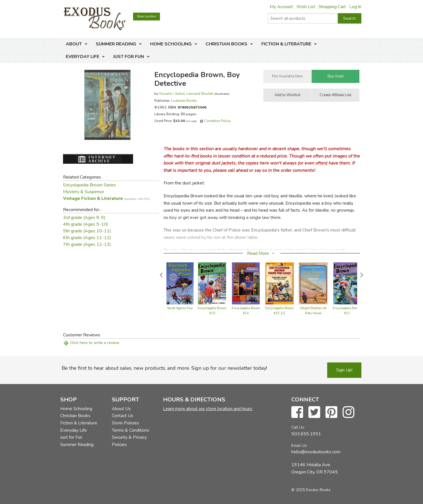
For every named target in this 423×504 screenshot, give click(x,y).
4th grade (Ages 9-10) (86, 224)
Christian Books (226, 44)
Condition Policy (218, 121)
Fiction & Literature (286, 44)
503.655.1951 (306, 434)
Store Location (147, 16)
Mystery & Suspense (83, 192)
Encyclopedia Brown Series (90, 185)
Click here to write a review (95, 343)
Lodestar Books (184, 100)
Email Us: (299, 446)
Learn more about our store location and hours (208, 409)
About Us (121, 409)
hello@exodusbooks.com (316, 452)
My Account (281, 7)
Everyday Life (82, 57)
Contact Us (123, 416)
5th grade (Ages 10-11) (87, 231)
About (74, 44)
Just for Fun (129, 57)
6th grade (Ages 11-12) (87, 238)
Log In (355, 7)
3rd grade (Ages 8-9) (84, 218)
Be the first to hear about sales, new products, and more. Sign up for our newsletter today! (164, 368)
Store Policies (125, 423)
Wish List (306, 7)
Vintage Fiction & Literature (106, 198)
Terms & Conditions (131, 430)
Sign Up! (344, 370)
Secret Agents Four (180, 308)
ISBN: (187, 107)
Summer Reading (116, 44)
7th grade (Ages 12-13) (87, 244)
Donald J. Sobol (172, 93)
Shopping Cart (332, 7)
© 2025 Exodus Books (311, 490)
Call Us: (298, 427)
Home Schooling (171, 44)
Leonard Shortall (200, 93)
